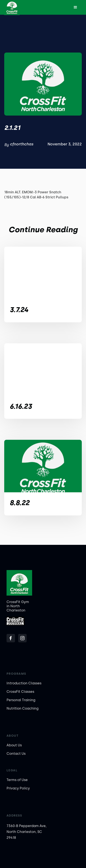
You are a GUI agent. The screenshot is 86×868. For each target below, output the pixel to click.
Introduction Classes (24, 683)
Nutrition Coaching (23, 708)
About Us (14, 745)
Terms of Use (17, 780)
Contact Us (16, 754)
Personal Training (21, 700)
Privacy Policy (18, 788)
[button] (75, 7)
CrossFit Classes (20, 692)
